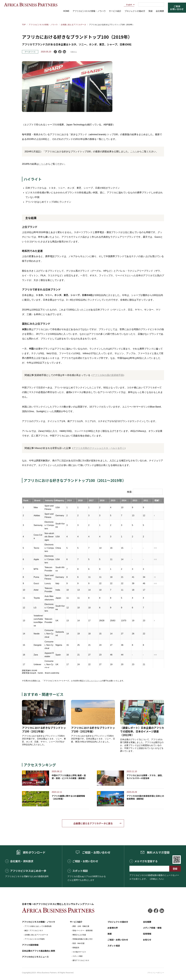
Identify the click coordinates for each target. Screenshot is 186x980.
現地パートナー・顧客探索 (83, 931)
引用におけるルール (93, 681)
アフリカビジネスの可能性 (35, 939)
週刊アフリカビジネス (81, 960)
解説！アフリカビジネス (34, 931)
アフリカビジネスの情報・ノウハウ (89, 11)
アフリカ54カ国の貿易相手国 (108, 375)
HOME (66, 11)
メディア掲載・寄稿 (152, 928)
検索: (130, 492)
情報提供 (76, 948)
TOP (24, 25)
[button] (32, 501)
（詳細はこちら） (157, 879)
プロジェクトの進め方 (135, 11)
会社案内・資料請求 (19, 861)
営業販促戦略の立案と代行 (83, 939)
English (128, 5)
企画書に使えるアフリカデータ (73, 25)
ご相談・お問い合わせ (83, 861)
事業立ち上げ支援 (79, 935)
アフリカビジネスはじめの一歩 (26, 871)
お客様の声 (113, 928)
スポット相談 (78, 871)
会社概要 (160, 11)
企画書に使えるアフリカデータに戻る (93, 823)
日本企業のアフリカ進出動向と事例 (38, 951)
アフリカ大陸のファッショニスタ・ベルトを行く (99, 448)
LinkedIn (64, 52)
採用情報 (147, 934)
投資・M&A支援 (78, 943)
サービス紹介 (115, 11)
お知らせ (147, 940)
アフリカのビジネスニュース (35, 957)
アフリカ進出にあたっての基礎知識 (38, 926)
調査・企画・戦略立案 (81, 926)
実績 (150, 11)
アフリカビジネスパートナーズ (31, 5)
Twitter (150, 911)
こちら (134, 152)
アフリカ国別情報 (30, 945)
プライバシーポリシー (156, 973)
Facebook (60, 52)
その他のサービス (79, 952)
